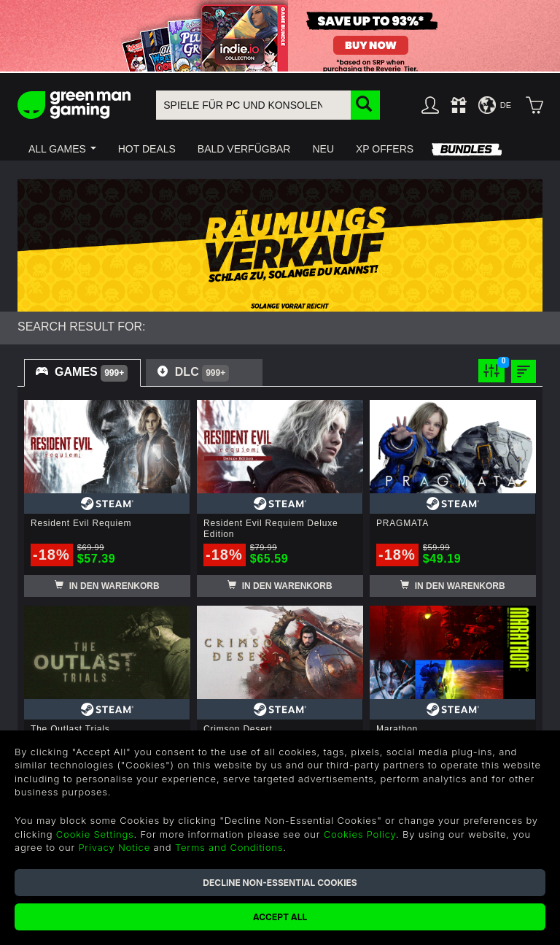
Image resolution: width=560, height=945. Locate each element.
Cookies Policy (360, 834)
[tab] (82, 373)
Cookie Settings (95, 834)
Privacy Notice (114, 847)
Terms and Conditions (229, 847)
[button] (62, 149)
